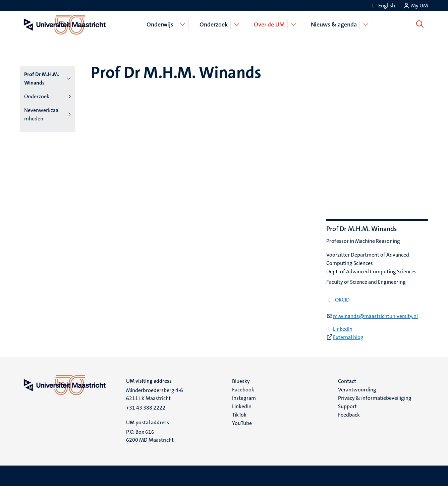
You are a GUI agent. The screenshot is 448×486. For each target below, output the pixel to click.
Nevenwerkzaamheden (41, 114)
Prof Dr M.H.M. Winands (42, 78)
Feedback (349, 415)
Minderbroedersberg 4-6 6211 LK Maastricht (155, 394)
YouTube (242, 423)
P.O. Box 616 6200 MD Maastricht (150, 436)
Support (347, 406)
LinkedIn (343, 329)
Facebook (243, 390)
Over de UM (271, 24)
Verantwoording (357, 390)
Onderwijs (161, 24)
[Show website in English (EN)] (383, 6)
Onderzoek (215, 24)
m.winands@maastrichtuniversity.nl (375, 316)
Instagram (244, 398)
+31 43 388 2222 (146, 408)
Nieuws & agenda (335, 24)
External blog (348, 337)
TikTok (239, 415)
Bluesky (241, 381)
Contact (347, 381)
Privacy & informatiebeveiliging (375, 398)
